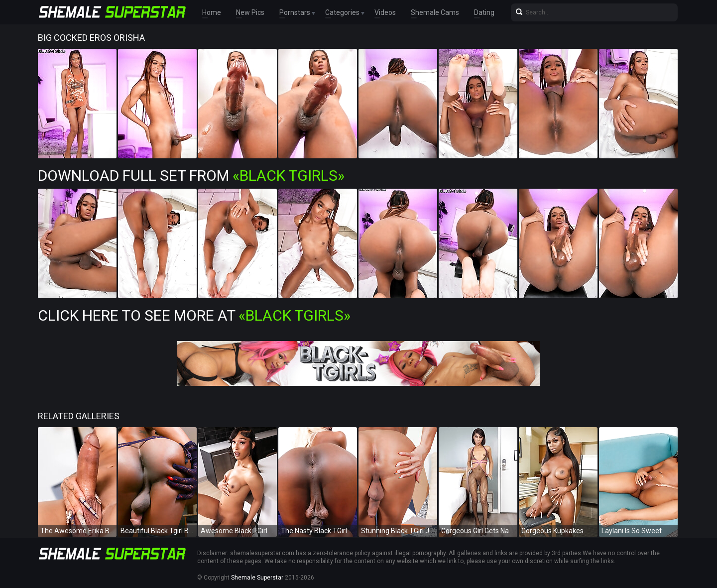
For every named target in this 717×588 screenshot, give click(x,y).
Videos (385, 12)
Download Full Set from (191, 176)
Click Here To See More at (194, 315)
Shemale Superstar (257, 578)
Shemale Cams (435, 12)
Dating (484, 12)
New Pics (250, 12)
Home (212, 12)
